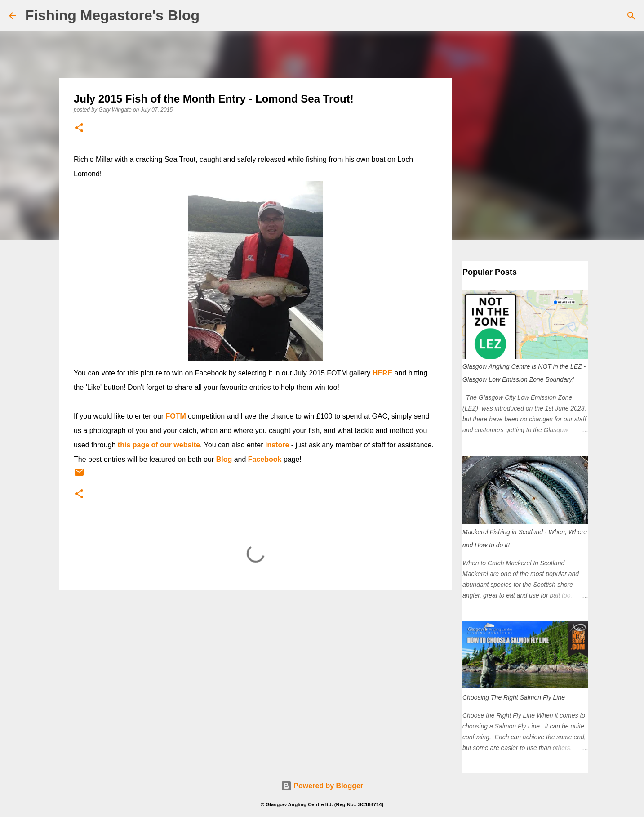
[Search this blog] (590, 16)
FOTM (176, 416)
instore (277, 445)
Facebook (265, 459)
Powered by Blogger (322, 786)
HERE (382, 373)
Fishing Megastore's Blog (112, 15)
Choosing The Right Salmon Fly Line (514, 697)
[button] (79, 128)
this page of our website (159, 445)
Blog (224, 459)
